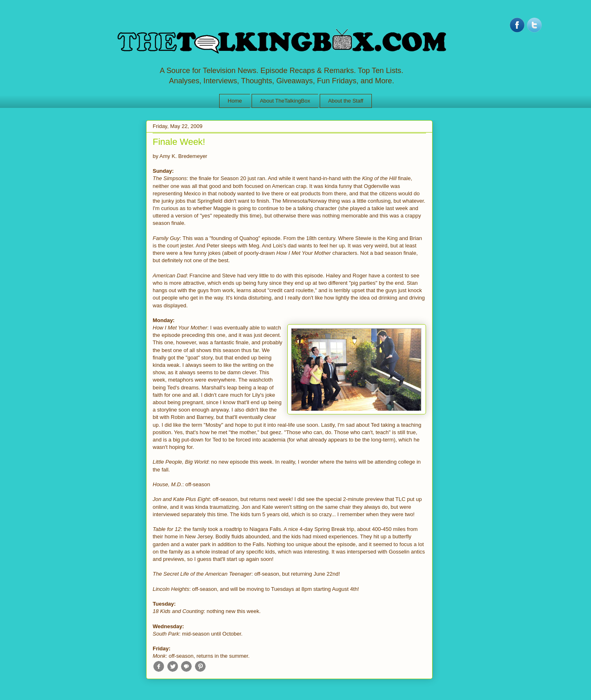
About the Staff (346, 101)
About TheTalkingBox (285, 101)
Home (235, 101)
